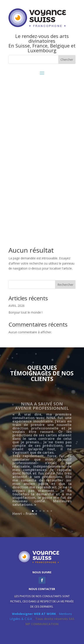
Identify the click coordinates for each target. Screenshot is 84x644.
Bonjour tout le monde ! (25, 312)
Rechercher (65, 285)
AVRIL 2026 (17, 306)
